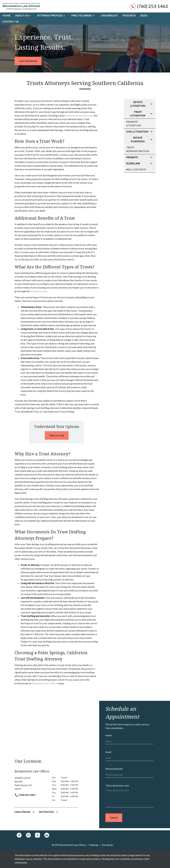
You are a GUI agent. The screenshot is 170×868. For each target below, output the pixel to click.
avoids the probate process (79, 115)
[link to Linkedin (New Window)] (47, 835)
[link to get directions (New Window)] (31, 783)
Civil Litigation (137, 132)
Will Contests (136, 169)
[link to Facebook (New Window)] (19, 835)
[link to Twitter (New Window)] (37, 835)
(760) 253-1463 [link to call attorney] (25, 795)
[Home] (6, 16)
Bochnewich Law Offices (44, 683)
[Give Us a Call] (57, 435)
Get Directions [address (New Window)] (49, 812)
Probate (132, 157)
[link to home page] (21, 6)
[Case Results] (109, 16)
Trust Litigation (138, 114)
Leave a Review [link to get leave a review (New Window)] (25, 812)
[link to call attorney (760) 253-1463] (149, 6)
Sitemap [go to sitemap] (94, 845)
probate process (39, 291)
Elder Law (133, 163)
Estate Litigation (138, 104)
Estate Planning (138, 139)
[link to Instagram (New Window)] (28, 835)
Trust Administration (138, 149)
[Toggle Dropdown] (31, 16)
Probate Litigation (134, 123)
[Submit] (114, 818)
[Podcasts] (129, 16)
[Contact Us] (10, 22)
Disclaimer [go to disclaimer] (108, 845)
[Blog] (144, 16)
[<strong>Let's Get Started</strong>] (28, 61)
